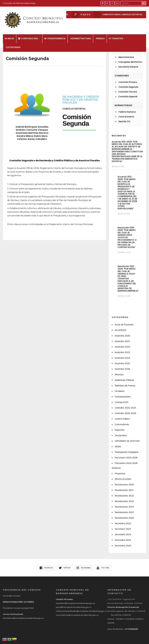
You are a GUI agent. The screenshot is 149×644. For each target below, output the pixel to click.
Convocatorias (122, 420)
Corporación (28, 34)
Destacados (121, 431)
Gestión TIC (124, 117)
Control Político (122, 415)
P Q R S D (79, 15)
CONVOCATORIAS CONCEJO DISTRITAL (117, 15)
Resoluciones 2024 (124, 503)
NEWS (118, 442)
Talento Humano (127, 108)
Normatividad (123, 101)
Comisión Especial (128, 93)
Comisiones (122, 72)
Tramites (116, 34)
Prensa (100, 34)
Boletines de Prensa (125, 381)
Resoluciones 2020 (124, 480)
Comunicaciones (123, 392)
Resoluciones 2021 (124, 486)
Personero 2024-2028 (126, 453)
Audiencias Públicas (124, 376)
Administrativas (81, 34)
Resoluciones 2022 (124, 491)
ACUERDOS (121, 326)
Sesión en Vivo (54, 15)
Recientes (119, 132)
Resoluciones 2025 (124, 508)
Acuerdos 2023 (122, 348)
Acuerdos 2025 (122, 359)
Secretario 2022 (123, 519)
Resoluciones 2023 (124, 497)
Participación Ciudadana (127, 448)
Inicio (10, 34)
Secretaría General (128, 63)
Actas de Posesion (124, 320)
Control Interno (126, 113)
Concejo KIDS (122, 398)
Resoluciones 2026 (124, 514)
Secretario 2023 (123, 525)
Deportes (120, 426)
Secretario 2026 (123, 541)
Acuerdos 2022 (122, 343)
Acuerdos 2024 (122, 354)
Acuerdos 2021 (122, 337)
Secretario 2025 (123, 536)
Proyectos (120, 469)
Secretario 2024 (123, 530)
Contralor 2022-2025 (125, 404)
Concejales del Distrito (130, 58)
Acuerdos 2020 (122, 331)
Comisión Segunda (128, 83)
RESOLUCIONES (123, 475)
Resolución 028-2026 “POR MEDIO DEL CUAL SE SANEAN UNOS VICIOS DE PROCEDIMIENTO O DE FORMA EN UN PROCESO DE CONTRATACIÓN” (127, 233)
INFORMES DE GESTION (127, 437)
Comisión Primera (128, 78)
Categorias (13, 43)
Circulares (120, 387)
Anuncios (119, 370)
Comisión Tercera (128, 88)
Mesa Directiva (126, 53)
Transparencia (55, 34)
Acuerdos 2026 (122, 365)
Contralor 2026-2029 (125, 409)
